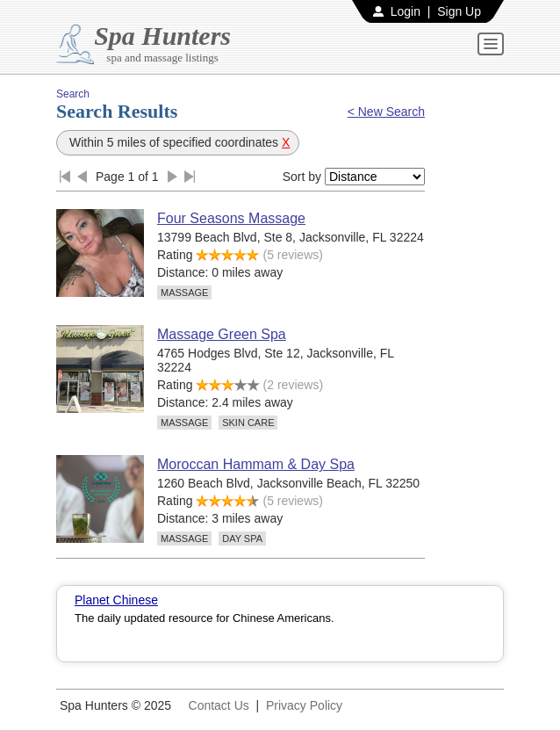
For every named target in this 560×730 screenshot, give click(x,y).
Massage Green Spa (222, 334)
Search (73, 94)
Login (406, 11)
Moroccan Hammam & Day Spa (256, 464)
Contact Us (219, 705)
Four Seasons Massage (231, 218)
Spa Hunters (162, 36)
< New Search (386, 112)
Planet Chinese (116, 600)
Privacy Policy (304, 705)
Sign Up (459, 11)
